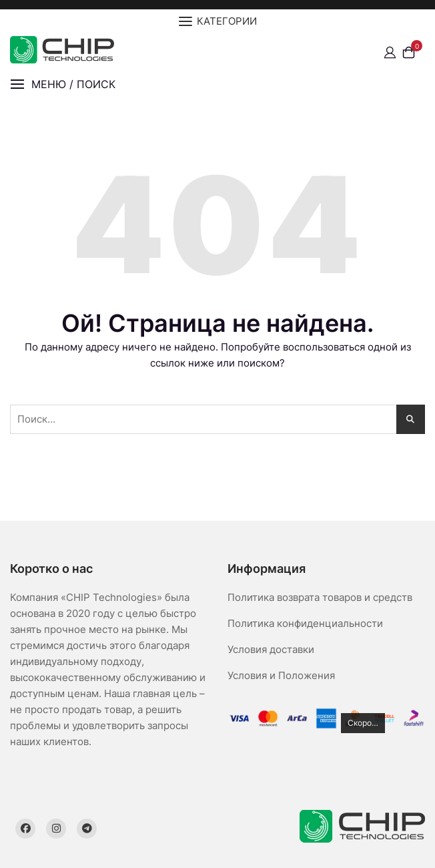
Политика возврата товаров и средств (320, 597)
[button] (63, 84)
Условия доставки (271, 649)
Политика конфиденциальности (305, 623)
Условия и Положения (281, 675)
